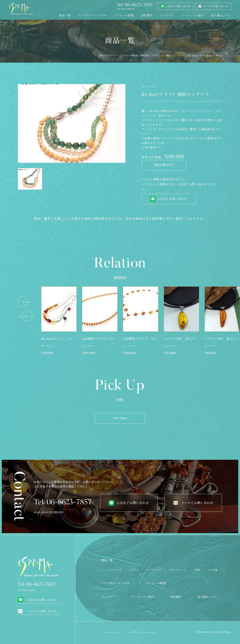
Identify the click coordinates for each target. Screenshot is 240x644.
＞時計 (197, 570)
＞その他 (213, 570)
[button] (26, 301)
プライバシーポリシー (144, 632)
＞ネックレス (114, 570)
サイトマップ (116, 632)
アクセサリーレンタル (92, 15)
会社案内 (147, 15)
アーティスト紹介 (192, 15)
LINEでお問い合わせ (172, 199)
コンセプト (167, 15)
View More (120, 418)
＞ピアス (134, 570)
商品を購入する (164, 165)
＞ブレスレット (177, 570)
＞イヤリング (153, 570)
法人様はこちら (221, 15)
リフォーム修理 (124, 15)
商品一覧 (65, 15)
